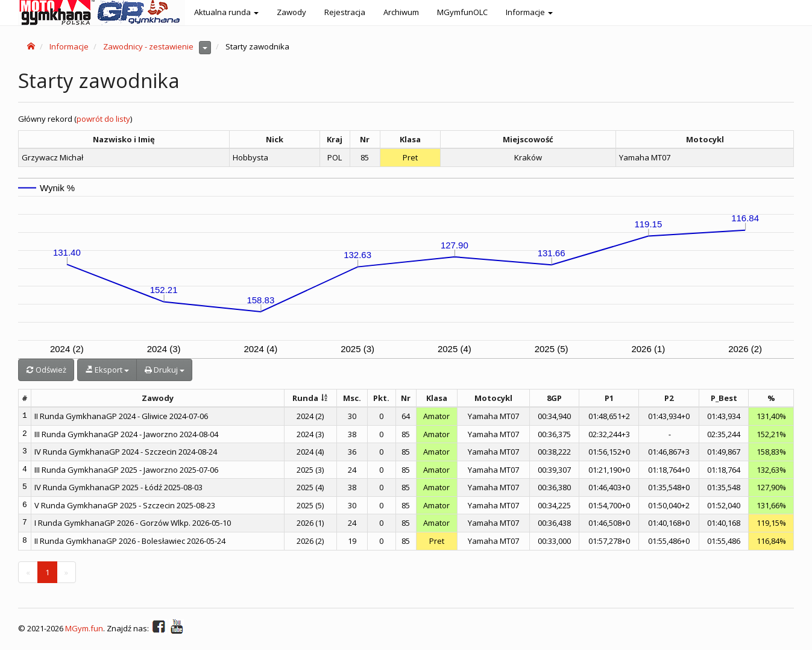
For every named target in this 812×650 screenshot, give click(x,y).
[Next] (66, 573)
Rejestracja (345, 12)
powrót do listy (103, 119)
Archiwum (401, 12)
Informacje (69, 46)
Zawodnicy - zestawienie (148, 46)
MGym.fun (84, 628)
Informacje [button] (529, 12)
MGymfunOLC (462, 12)
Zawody (291, 12)
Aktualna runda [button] (226, 12)
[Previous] (28, 573)
